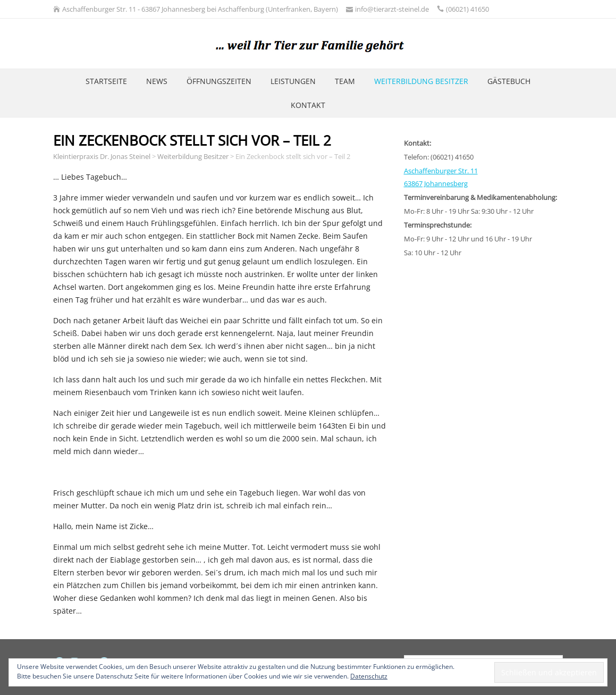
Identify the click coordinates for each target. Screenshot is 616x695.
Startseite (106, 81)
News (157, 81)
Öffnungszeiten (219, 81)
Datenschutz (369, 676)
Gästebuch (509, 81)
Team (345, 81)
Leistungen (293, 81)
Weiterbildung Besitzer (421, 81)
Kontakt (308, 105)
